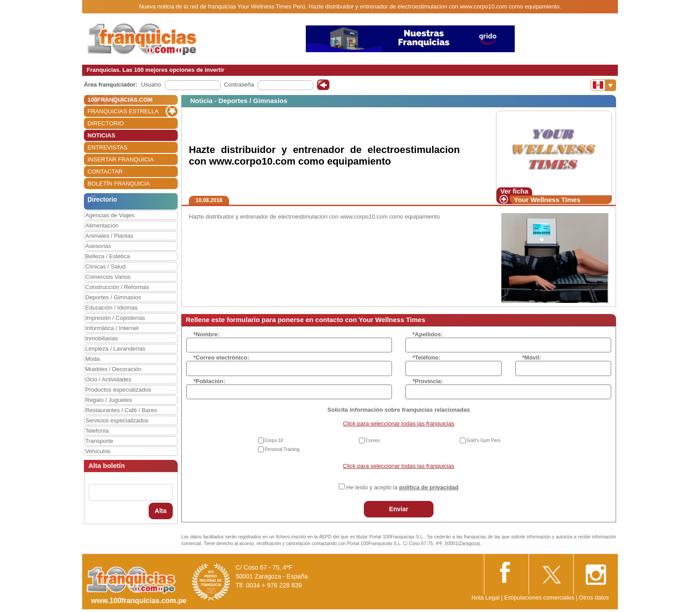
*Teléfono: (427, 358)
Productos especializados (118, 390)
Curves (373, 440)
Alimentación (102, 225)
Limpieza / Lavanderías (115, 349)
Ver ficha (515, 191)
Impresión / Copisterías (115, 318)
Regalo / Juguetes (109, 400)
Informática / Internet (112, 328)
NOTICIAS (101, 135)
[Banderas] (603, 85)
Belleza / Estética (108, 256)
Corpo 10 (274, 440)
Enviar (399, 509)
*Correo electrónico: (221, 358)
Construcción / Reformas (117, 287)
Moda (93, 359)
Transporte (99, 441)
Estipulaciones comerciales (540, 598)
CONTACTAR (105, 172)
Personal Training (282, 449)
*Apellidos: (428, 334)
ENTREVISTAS (107, 147)
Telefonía (97, 431)
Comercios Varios (108, 277)
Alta (161, 511)
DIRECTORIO (106, 123)
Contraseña (239, 85)
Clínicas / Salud (105, 267)
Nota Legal (485, 598)
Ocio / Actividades (108, 379)
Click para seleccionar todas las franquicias (398, 424)
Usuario (151, 85)
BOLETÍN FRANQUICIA (119, 184)
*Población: (209, 381)
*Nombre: (206, 334)
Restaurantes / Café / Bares (121, 410)
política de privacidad (429, 487)
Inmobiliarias (102, 338)
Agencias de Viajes (110, 215)
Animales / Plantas (109, 236)
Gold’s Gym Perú (483, 440)
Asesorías (98, 246)
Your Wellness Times (547, 200)
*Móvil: (532, 358)
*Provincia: (428, 381)
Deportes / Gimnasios (113, 297)
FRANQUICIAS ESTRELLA (123, 111)
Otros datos (594, 598)
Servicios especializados (117, 420)
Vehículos (98, 451)
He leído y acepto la (402, 487)
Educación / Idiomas (111, 308)
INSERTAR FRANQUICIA (121, 159)
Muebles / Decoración (113, 369)
